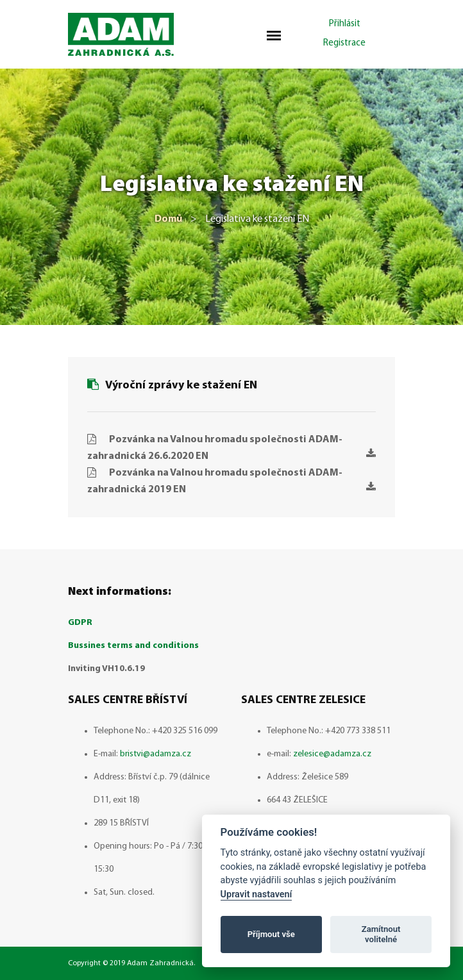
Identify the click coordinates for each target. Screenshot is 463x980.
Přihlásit (345, 24)
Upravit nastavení (257, 894)
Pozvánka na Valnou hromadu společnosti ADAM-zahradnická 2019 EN (231, 481)
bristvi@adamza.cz (156, 754)
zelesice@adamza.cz (332, 754)
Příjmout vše (271, 934)
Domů (168, 219)
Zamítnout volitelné (381, 934)
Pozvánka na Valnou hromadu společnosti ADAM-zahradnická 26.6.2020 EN (231, 448)
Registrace (344, 43)
